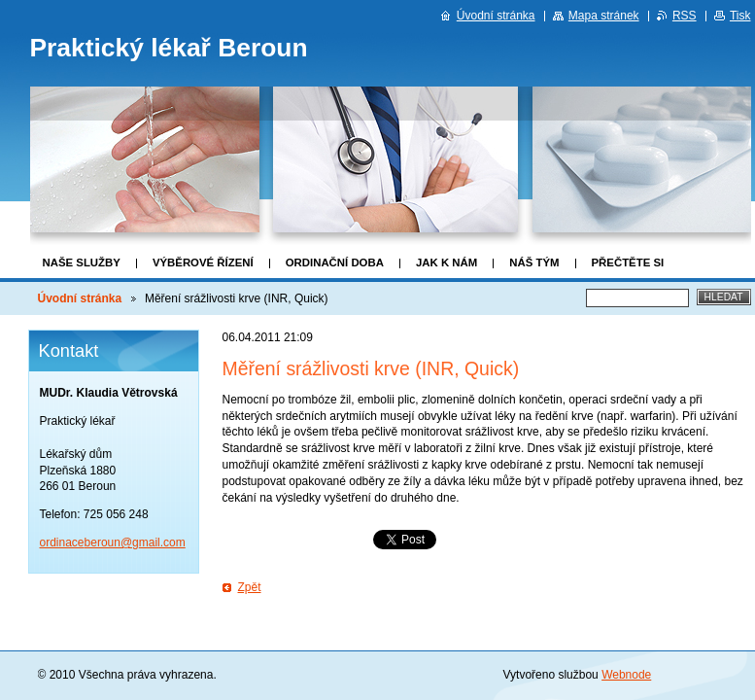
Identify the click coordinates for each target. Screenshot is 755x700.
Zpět (250, 587)
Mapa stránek (604, 16)
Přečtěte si (628, 262)
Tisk (740, 16)
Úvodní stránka (80, 298)
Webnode (626, 675)
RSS (685, 16)
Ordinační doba (335, 262)
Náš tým (534, 262)
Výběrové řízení (203, 262)
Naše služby (82, 262)
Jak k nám (446, 262)
